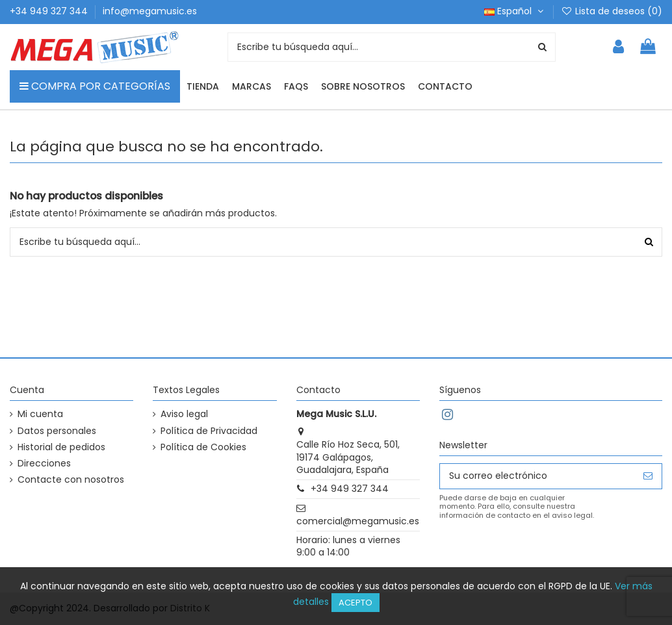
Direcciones (44, 464)
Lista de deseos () (612, 11)
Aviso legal (184, 414)
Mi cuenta (40, 414)
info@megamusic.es (150, 11)
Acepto (355, 603)
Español (515, 11)
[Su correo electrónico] (537, 476)
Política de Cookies (203, 447)
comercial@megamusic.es (358, 521)
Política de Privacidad (209, 431)
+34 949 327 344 (50, 11)
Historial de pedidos (61, 447)
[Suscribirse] (648, 476)
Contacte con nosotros (71, 480)
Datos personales (57, 431)
